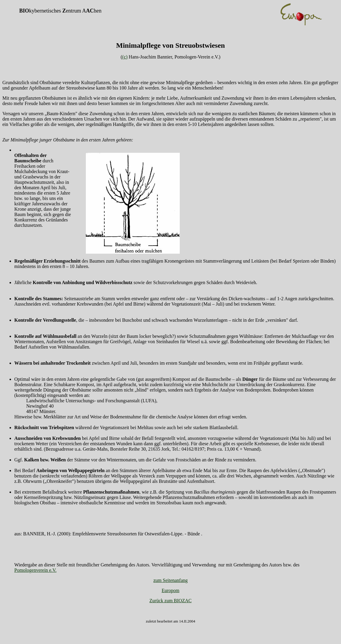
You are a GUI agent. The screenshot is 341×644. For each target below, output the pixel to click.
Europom (170, 590)
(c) (125, 57)
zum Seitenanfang (170, 580)
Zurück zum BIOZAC (170, 601)
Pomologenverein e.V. (35, 570)
